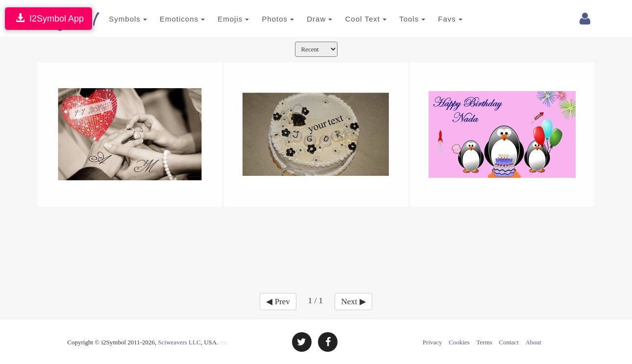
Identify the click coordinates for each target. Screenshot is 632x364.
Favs (438, 19)
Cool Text (354, 19)
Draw (308, 19)
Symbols (116, 19)
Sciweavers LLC (180, 342)
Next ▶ (353, 302)
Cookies (459, 342)
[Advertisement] (316, 244)
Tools (401, 19)
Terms (484, 342)
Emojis (221, 19)
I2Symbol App (49, 18)
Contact (509, 342)
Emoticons (170, 19)
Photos (266, 19)
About (533, 342)
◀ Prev (278, 302)
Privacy (433, 342)
